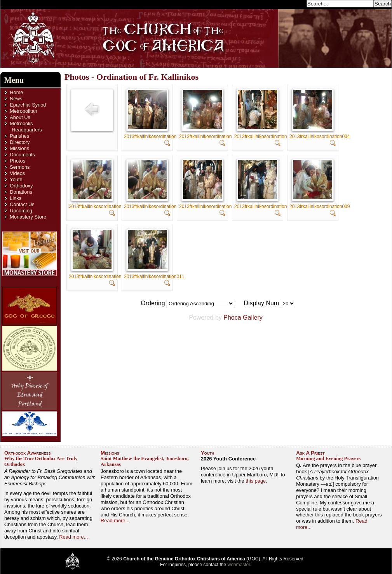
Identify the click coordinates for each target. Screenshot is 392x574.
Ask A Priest (310, 453)
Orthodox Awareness (28, 453)
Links (16, 198)
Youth (16, 179)
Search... (294, 3)
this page (256, 481)
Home (16, 92)
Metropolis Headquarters (26, 127)
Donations (21, 192)
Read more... (73, 537)
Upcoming (21, 211)
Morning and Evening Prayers (328, 458)
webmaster (239, 565)
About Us (20, 117)
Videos (17, 173)
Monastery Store (28, 217)
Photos (17, 161)
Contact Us (22, 204)
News (16, 99)
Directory (20, 142)
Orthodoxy (21, 186)
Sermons (20, 167)
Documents (22, 155)
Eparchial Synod (28, 105)
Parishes (19, 136)
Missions (19, 148)
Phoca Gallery (243, 318)
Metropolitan (23, 111)
